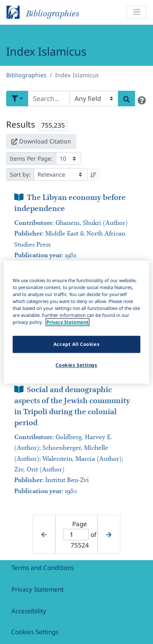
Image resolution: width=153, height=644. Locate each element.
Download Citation (41, 141)
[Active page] (76, 535)
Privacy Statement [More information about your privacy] (68, 322)
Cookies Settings (35, 632)
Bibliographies (26, 75)
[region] (76, 322)
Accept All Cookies (76, 344)
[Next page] (109, 534)
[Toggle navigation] (137, 12)
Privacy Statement (38, 589)
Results (21, 124)
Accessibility (29, 611)
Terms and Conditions (43, 568)
